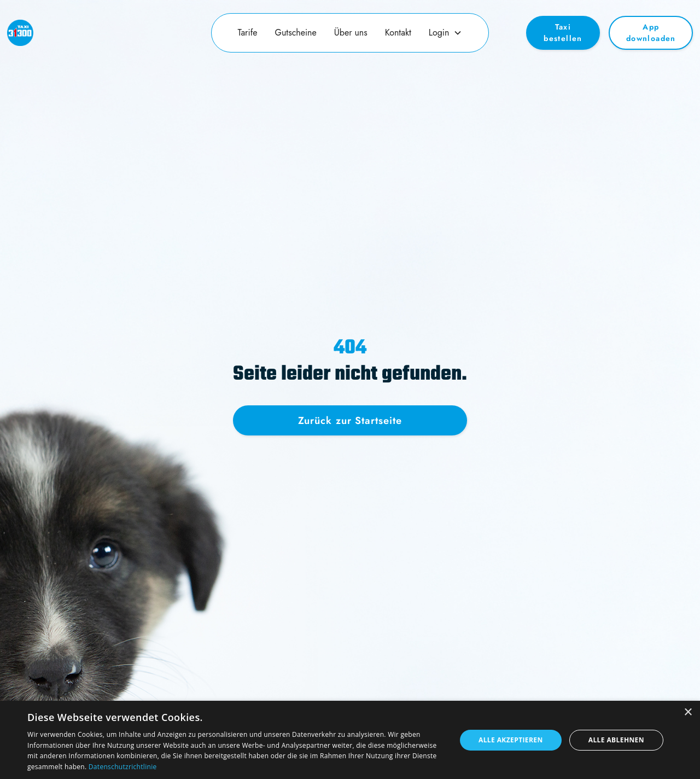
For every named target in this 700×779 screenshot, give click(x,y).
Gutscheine (296, 33)
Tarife (248, 33)
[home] (91, 33)
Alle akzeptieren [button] (511, 740)
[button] (446, 33)
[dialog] (350, 740)
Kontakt (398, 33)
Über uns (351, 33)
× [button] (688, 713)
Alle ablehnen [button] (616, 740)
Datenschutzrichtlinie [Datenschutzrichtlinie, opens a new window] (123, 767)
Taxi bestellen (563, 33)
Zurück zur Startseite (350, 420)
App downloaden (651, 33)
